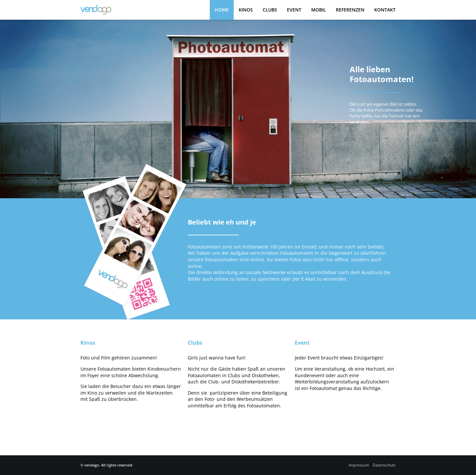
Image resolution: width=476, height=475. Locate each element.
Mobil (319, 10)
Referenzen (350, 10)
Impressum (359, 465)
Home (222, 10)
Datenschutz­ (384, 465)
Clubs (270, 10)
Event (294, 10)
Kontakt (385, 10)
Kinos (246, 10)
